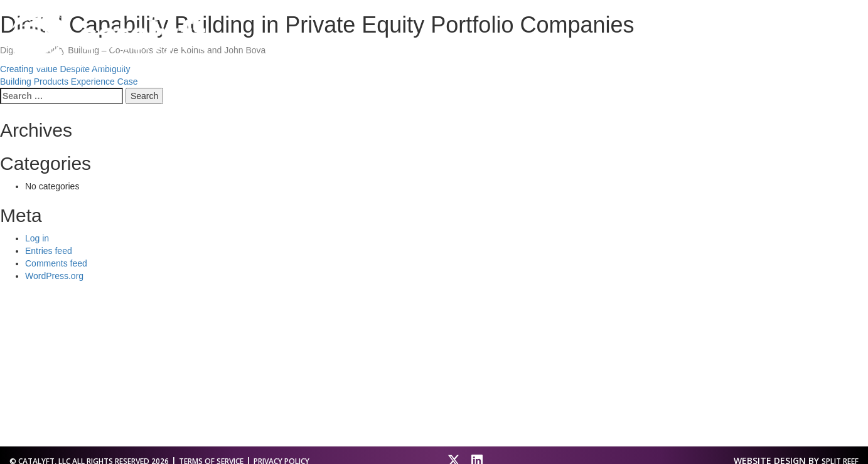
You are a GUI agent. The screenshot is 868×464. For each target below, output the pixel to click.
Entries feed (49, 251)
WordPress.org (54, 276)
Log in (37, 238)
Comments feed (56, 263)
